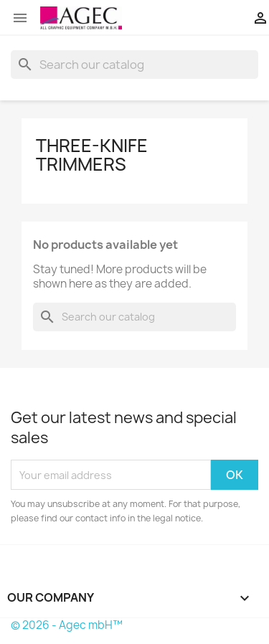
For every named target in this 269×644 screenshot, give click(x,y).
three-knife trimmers (92, 155)
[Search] (134, 65)
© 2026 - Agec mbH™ (67, 625)
